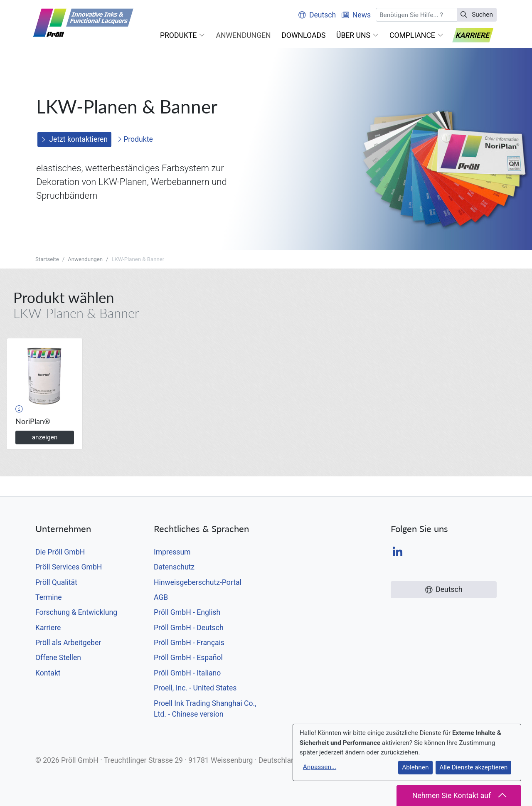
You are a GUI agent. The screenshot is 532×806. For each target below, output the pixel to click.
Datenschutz (174, 567)
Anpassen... (320, 767)
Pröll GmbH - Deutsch (189, 628)
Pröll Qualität (56, 582)
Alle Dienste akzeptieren (473, 767)
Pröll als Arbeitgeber (68, 643)
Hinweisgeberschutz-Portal (198, 582)
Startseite (47, 259)
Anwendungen (85, 259)
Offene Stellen (58, 658)
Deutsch (317, 15)
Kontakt (48, 673)
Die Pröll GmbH (60, 552)
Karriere (48, 628)
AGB (161, 597)
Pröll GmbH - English (187, 612)
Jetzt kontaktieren (75, 139)
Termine (49, 597)
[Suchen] (416, 15)
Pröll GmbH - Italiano (187, 673)
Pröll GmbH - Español (188, 658)
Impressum (172, 552)
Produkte (135, 139)
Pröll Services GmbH (69, 567)
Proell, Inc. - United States (195, 688)
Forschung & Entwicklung (76, 612)
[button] (183, 35)
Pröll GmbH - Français (189, 643)
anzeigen (45, 437)
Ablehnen (415, 767)
